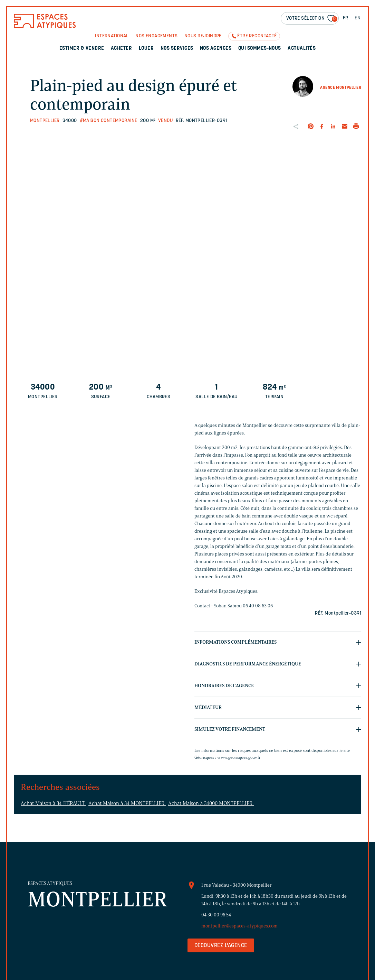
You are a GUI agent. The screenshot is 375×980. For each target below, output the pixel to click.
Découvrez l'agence (221, 946)
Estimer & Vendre (82, 49)
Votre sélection (312, 19)
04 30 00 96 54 (216, 915)
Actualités (302, 49)
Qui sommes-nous (260, 49)
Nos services (177, 49)
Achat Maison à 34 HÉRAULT (53, 803)
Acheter (121, 49)
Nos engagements (156, 36)
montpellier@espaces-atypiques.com (239, 926)
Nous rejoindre (203, 36)
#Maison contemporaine (109, 121)
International (112, 36)
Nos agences (216, 49)
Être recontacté (257, 36)
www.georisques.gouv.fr (239, 757)
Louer (146, 49)
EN (358, 18)
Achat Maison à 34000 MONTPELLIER (211, 803)
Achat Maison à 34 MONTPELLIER (127, 803)
